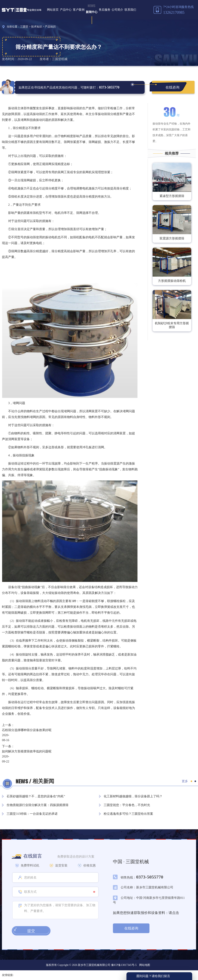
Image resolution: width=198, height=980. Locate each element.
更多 (185, 781)
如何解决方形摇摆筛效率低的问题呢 (27, 751)
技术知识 (37, 27)
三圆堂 (24, 27)
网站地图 (145, 965)
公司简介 (117, 10)
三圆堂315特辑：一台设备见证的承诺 (32, 814)
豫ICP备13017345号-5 (123, 965)
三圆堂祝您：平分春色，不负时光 (127, 805)
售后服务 (105, 10)
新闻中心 (92, 12)
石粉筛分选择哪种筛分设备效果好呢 (27, 730)
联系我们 (130, 10)
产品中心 (66, 10)
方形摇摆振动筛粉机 (172, 281)
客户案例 (79, 10)
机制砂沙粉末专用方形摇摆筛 (172, 325)
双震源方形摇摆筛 (172, 238)
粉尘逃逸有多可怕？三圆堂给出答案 (128, 814)
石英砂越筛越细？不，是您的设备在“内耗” (36, 796)
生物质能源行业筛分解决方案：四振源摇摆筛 (38, 805)
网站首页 (53, 10)
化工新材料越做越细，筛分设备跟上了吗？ (133, 796)
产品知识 (50, 27)
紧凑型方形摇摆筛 (172, 196)
